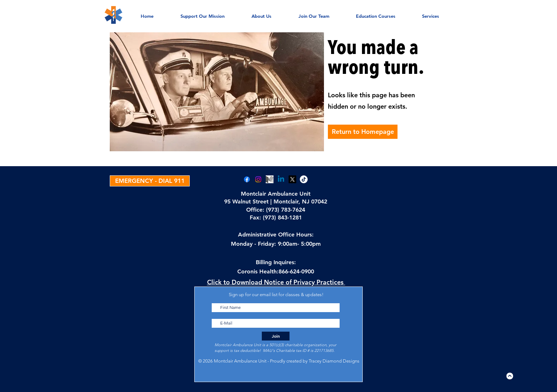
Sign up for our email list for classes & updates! (276, 295)
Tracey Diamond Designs (334, 361)
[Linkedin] (281, 179)
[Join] (276, 336)
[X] (292, 179)
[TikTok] (304, 179)
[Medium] (270, 179)
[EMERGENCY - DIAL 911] (150, 181)
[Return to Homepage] (363, 132)
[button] (430, 13)
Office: (256, 210)
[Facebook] (247, 179)
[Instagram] (258, 179)
